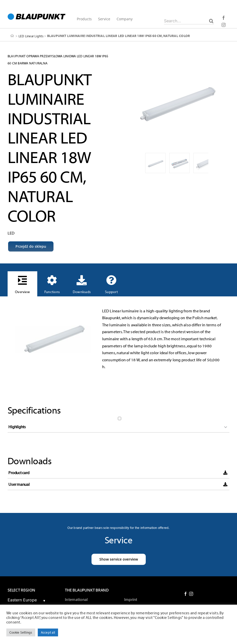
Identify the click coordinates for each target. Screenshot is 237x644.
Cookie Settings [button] (21, 632)
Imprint (131, 600)
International (76, 600)
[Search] (211, 21)
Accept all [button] (48, 632)
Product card (19, 473)
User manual (19, 485)
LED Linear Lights (31, 36)
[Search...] (189, 21)
